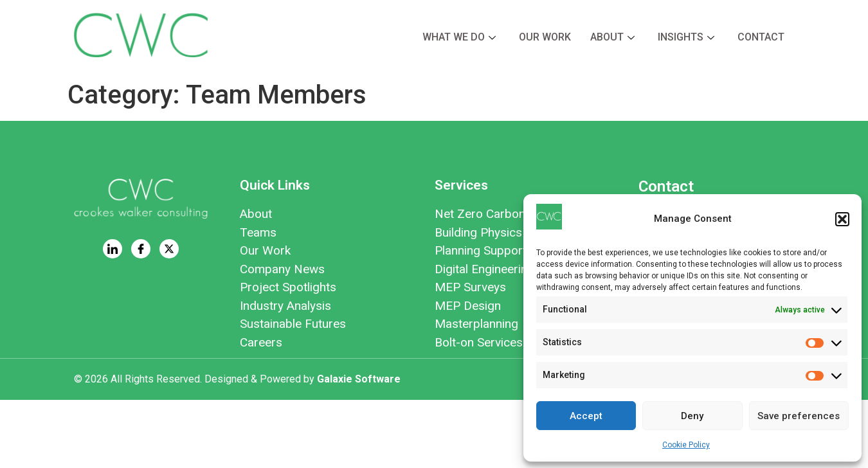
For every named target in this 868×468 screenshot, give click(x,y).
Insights (686, 37)
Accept (586, 416)
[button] (842, 219)
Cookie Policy (686, 445)
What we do (459, 37)
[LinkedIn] (113, 249)
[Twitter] (169, 249)
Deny (692, 416)
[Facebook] (141, 249)
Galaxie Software (359, 379)
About (612, 37)
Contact (761, 37)
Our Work (545, 37)
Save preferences (799, 416)
